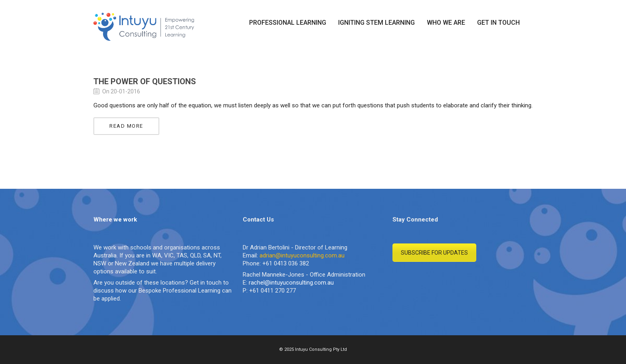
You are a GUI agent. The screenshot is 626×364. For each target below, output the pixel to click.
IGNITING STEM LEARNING (376, 23)
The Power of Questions (145, 81)
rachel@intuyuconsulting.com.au (291, 283)
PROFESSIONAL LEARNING (288, 23)
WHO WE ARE (446, 23)
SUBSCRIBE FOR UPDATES (434, 253)
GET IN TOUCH (498, 23)
